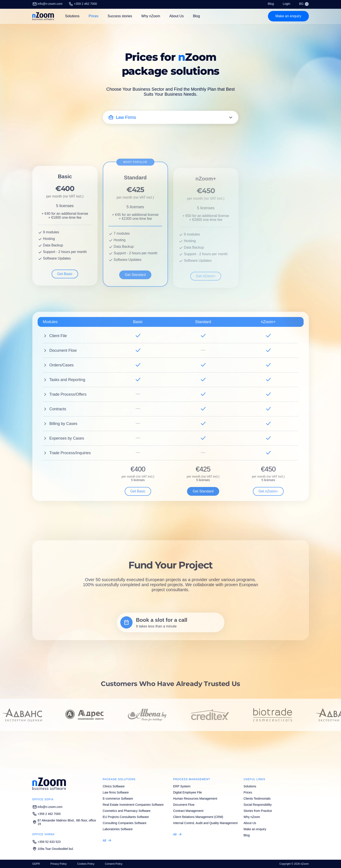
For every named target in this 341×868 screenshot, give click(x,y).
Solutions (250, 786)
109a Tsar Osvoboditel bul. (53, 849)
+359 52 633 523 (47, 842)
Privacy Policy (59, 864)
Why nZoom (151, 16)
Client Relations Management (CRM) (198, 817)
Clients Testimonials (257, 799)
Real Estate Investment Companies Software (133, 805)
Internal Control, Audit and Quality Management (205, 823)
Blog (271, 4)
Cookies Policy (86, 864)
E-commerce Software (118, 799)
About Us (177, 16)
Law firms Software (116, 792)
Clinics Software (114, 786)
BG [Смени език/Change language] (304, 4)
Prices (93, 16)
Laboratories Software (118, 829)
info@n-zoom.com (47, 4)
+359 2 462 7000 (83, 4)
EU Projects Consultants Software (126, 817)
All (105, 840)
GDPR (36, 864)
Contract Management (188, 811)
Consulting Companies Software (125, 823)
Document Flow (184, 805)
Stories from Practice (258, 811)
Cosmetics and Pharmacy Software (127, 811)
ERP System (182, 786)
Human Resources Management (195, 799)
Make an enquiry (255, 829)
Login (287, 4)
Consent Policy (114, 864)
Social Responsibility (258, 805)
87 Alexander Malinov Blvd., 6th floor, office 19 (64, 822)
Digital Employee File (188, 792)
